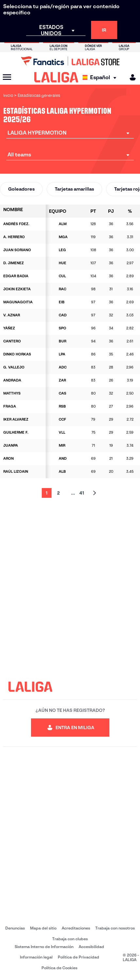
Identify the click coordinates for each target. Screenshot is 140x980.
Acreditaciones (76, 928)
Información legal (36, 957)
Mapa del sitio (43, 928)
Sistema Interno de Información (44, 947)
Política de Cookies (59, 968)
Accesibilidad (91, 947)
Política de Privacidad (78, 957)
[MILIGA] (131, 77)
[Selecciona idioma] (101, 77)
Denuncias (15, 928)
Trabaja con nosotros (115, 928)
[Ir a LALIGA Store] (70, 61)
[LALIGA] (56, 77)
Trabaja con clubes (70, 939)
